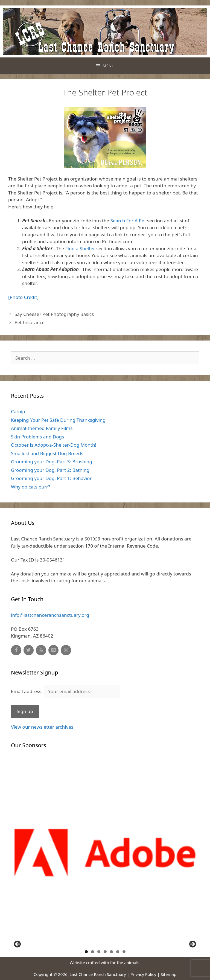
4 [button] (105, 952)
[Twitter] (29, 650)
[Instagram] (66, 650)
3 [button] (99, 952)
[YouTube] (41, 650)
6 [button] (118, 952)
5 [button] (111, 952)
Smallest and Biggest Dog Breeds (47, 453)
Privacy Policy (143, 974)
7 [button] (124, 952)
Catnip (18, 412)
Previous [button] (18, 944)
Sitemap (169, 974)
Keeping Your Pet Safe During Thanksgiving (58, 420)
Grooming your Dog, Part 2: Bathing (50, 470)
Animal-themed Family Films (42, 428)
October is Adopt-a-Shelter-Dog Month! (54, 445)
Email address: (66, 691)
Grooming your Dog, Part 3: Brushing (52, 462)
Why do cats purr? (30, 487)
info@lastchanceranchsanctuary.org (50, 615)
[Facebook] (16, 650)
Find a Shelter (80, 248)
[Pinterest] (54, 650)
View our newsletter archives (42, 727)
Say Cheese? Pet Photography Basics (54, 314)
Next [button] (192, 944)
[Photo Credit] (23, 297)
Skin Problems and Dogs (37, 437)
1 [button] (86, 952)
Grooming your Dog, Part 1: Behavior (51, 478)
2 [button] (93, 952)
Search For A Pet (128, 221)
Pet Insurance (30, 322)
